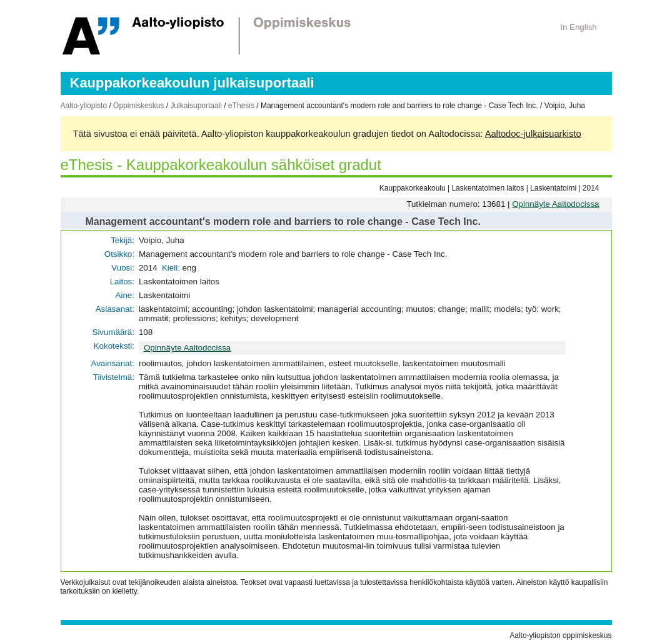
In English (579, 27)
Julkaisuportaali (196, 106)
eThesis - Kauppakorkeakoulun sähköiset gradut (221, 165)
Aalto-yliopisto (84, 106)
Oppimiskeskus (138, 106)
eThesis (241, 106)
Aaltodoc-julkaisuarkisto (533, 134)
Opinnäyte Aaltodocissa (555, 204)
